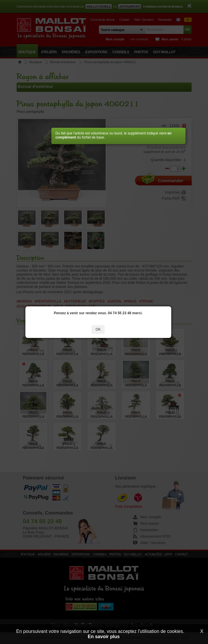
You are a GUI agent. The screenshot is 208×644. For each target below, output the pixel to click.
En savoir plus (104, 637)
